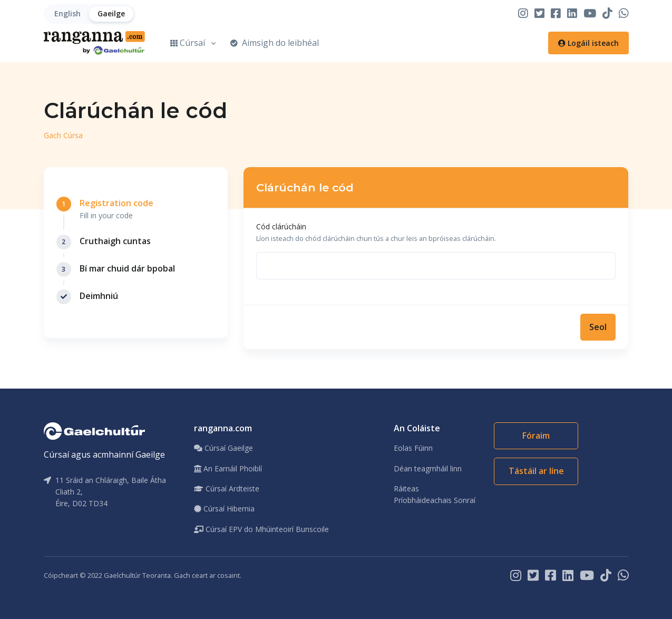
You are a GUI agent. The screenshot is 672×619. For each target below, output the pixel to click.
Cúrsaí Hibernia (224, 509)
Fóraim (536, 436)
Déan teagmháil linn (428, 468)
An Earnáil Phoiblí (228, 468)
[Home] (94, 43)
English (67, 13)
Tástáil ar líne (536, 471)
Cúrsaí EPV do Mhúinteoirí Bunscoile (261, 529)
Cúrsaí (188, 43)
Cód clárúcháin (281, 226)
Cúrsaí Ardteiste (227, 489)
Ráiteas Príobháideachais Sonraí (435, 494)
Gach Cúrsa (63, 135)
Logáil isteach (588, 43)
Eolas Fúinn (413, 448)
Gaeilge (111, 13)
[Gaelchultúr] (94, 430)
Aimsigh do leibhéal (275, 43)
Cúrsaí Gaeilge (223, 448)
